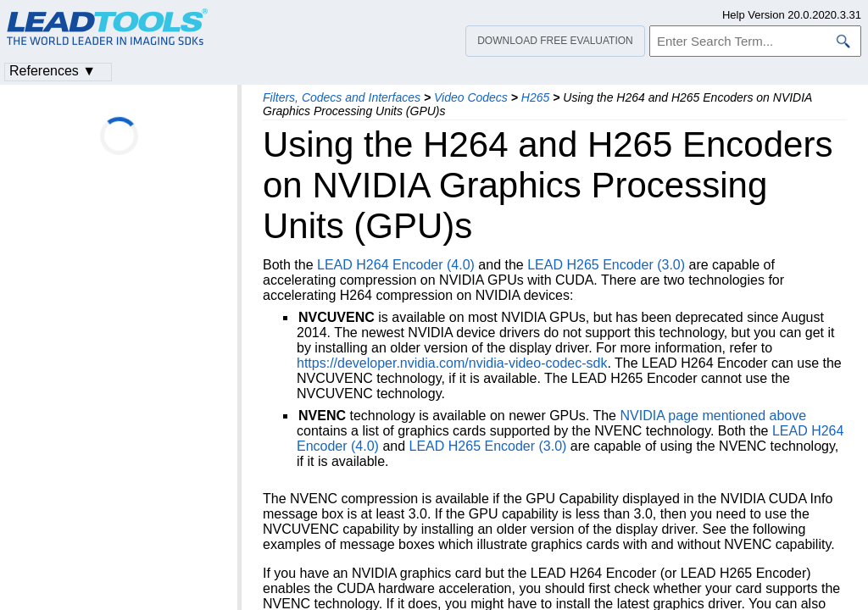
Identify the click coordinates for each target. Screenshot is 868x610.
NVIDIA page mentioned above (713, 416)
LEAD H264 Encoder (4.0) (396, 265)
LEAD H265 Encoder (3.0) (606, 265)
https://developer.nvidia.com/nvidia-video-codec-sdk (452, 363)
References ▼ (53, 71)
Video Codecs (471, 97)
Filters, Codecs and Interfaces (342, 97)
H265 (535, 97)
